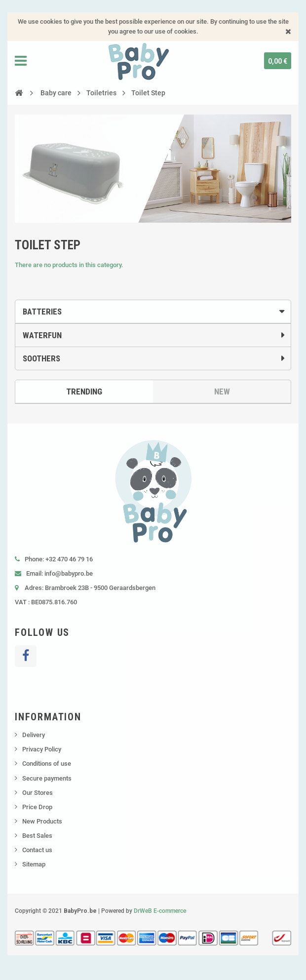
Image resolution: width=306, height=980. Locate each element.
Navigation (21, 61)
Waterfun (42, 335)
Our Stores (38, 793)
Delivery (34, 735)
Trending (84, 392)
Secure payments (47, 778)
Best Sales (37, 836)
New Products (42, 821)
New (222, 392)
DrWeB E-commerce (160, 911)
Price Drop (37, 807)
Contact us (37, 850)
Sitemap (34, 864)
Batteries (42, 312)
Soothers (41, 358)
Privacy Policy (42, 749)
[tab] (153, 312)
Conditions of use (47, 764)
